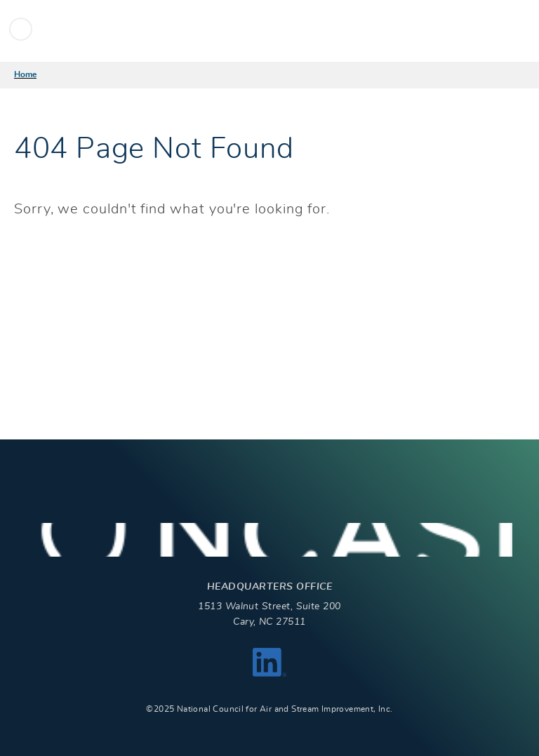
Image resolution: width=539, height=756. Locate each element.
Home (25, 74)
